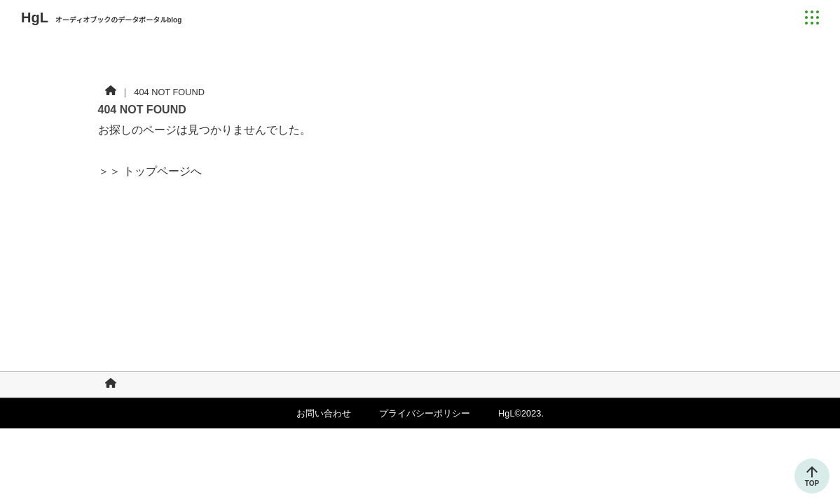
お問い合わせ (324, 413)
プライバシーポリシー (425, 413)
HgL (101, 17)
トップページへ (163, 171)
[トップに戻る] (812, 472)
